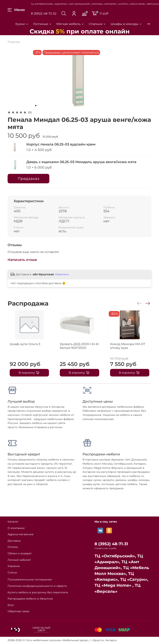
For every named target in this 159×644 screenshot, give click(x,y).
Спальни (97, 24)
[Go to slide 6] (49, 106)
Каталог (13, 522)
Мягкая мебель (70, 24)
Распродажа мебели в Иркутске (30, 599)
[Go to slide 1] (36, 106)
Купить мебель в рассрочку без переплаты (38, 592)
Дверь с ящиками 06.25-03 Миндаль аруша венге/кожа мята (81, 162)
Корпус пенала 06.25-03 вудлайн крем (61, 144)
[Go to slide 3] (41, 106)
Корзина (14, 566)
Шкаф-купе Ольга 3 (25, 344)
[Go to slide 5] (46, 106)
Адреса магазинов (20, 534)
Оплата (13, 547)
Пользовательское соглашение (30, 579)
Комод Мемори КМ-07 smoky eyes (128, 346)
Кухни (22, 24)
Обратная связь (18, 611)
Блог (11, 605)
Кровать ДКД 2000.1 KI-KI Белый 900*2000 (79, 346)
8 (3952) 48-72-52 (44, 14)
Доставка (14, 541)
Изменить (62, 274)
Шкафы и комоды (126, 24)
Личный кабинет (19, 560)
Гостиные (43, 24)
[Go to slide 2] (39, 106)
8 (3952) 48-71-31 (111, 544)
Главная (14, 42)
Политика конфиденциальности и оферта (37, 586)
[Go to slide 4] (44, 106)
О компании (16, 528)
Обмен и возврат (20, 553)
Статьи (12, 572)
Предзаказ (28, 179)
